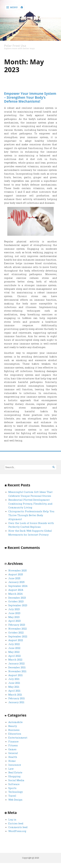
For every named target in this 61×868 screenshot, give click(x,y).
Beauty (13, 726)
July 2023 (14, 609)
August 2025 (16, 574)
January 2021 (16, 702)
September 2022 (18, 636)
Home (12, 761)
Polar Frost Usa (15, 46)
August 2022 (16, 640)
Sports (12, 788)
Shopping (14, 776)
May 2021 (14, 687)
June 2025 (14, 578)
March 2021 (15, 695)
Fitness (13, 745)
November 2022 (17, 629)
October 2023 (16, 601)
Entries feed (16, 823)
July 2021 (14, 679)
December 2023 (17, 598)
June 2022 (14, 648)
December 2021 (17, 667)
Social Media (16, 780)
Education (15, 734)
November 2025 (17, 570)
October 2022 (16, 632)
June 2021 (14, 683)
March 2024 (15, 594)
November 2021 (17, 671)
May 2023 (14, 617)
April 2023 (14, 621)
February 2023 (17, 625)
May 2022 (14, 652)
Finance (13, 741)
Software (14, 784)
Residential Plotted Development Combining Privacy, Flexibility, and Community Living (30, 504)
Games (12, 749)
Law (11, 769)
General (13, 753)
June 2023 (14, 613)
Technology (16, 792)
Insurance (15, 765)
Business (14, 730)
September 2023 (18, 605)
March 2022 (15, 660)
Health (13, 757)
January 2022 (16, 663)
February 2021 (17, 698)
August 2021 (16, 675)
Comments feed (18, 827)
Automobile (15, 722)
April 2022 (14, 656)
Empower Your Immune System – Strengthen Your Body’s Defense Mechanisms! (30, 97)
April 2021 (14, 691)
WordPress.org (17, 831)
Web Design (15, 800)
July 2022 (14, 644)
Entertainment (18, 738)
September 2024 (18, 586)
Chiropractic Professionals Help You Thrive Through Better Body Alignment (31, 515)
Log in (12, 819)
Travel (12, 796)
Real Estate (15, 772)
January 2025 (16, 582)
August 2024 (16, 590)
